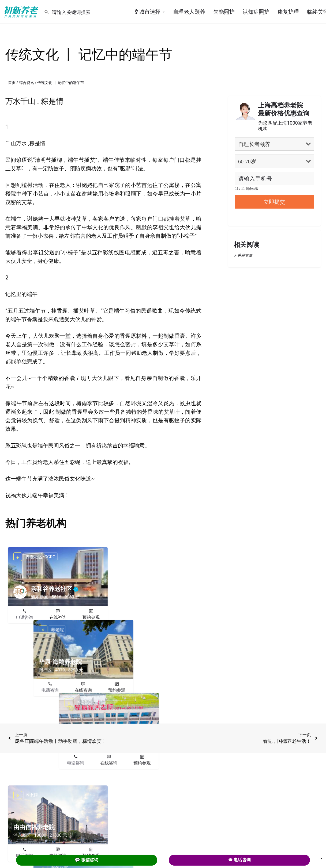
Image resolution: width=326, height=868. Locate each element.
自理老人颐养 (189, 12)
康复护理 (288, 12)
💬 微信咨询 (87, 860)
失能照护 (224, 12)
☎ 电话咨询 (239, 860)
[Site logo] (22, 11)
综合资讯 (27, 83)
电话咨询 (25, 617)
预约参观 (91, 617)
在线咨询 (58, 617)
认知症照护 (256, 12)
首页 (12, 83)
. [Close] (321, 857)
